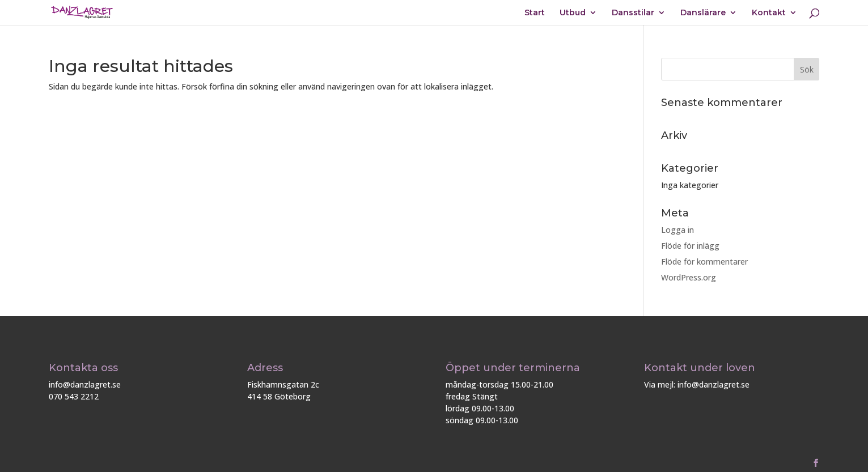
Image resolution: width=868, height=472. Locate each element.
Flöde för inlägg (690, 246)
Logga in (678, 230)
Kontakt (769, 13)
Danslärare (703, 13)
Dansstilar (633, 13)
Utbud (573, 13)
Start (535, 13)
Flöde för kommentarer (704, 261)
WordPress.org (689, 277)
